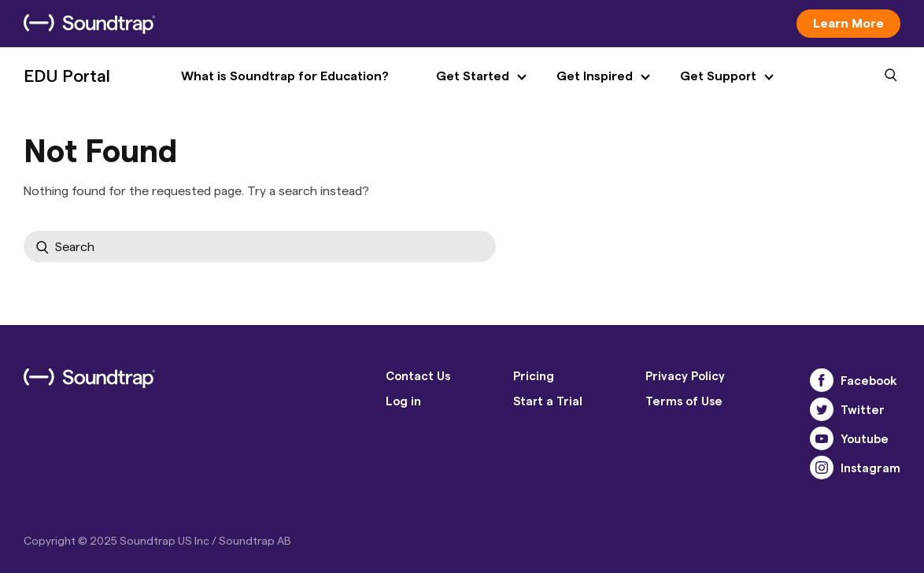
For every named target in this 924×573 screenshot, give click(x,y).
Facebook (854, 380)
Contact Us (418, 375)
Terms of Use (684, 401)
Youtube (849, 438)
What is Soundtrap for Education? (285, 75)
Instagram (855, 468)
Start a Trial (548, 401)
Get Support (718, 75)
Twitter (847, 409)
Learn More (848, 22)
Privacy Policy (685, 375)
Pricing (534, 375)
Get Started (473, 75)
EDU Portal (67, 75)
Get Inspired (595, 75)
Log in (403, 401)
